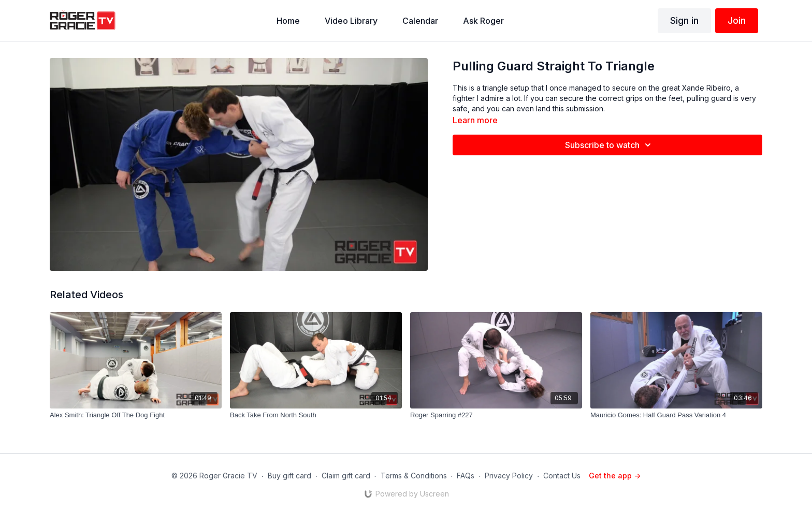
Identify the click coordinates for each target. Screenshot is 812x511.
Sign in (684, 20)
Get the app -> (615, 476)
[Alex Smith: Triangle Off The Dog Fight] (136, 415)
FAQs (466, 476)
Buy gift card (289, 476)
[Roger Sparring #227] (496, 415)
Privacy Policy (509, 476)
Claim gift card (346, 476)
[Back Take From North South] (316, 415)
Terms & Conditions (414, 476)
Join (737, 20)
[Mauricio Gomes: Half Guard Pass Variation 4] (676, 415)
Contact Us (562, 476)
